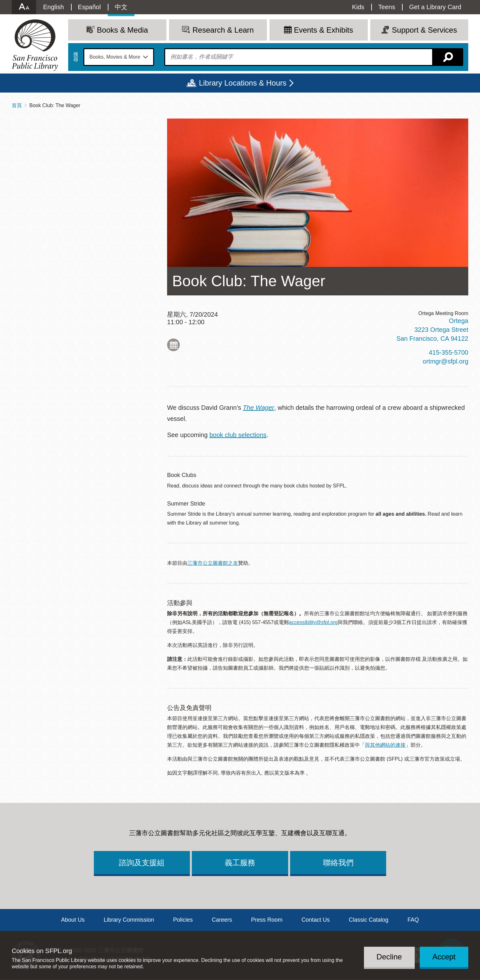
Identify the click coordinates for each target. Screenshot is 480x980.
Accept (444, 957)
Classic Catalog (369, 920)
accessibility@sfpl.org (313, 622)
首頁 (17, 105)
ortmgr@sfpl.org (445, 361)
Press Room (267, 920)
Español (89, 7)
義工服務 (240, 863)
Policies (183, 920)
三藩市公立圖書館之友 (213, 563)
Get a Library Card (435, 7)
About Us (73, 920)
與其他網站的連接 (385, 745)
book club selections (238, 435)
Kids (358, 7)
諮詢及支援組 (142, 863)
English (54, 7)
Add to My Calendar (173, 345)
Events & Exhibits (324, 30)
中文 (121, 7)
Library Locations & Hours (243, 83)
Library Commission (129, 920)
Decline (389, 957)
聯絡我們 (338, 863)
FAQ (413, 920)
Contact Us (316, 920)
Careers (222, 920)
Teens (387, 7)
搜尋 (76, 57)
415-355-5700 (448, 352)
